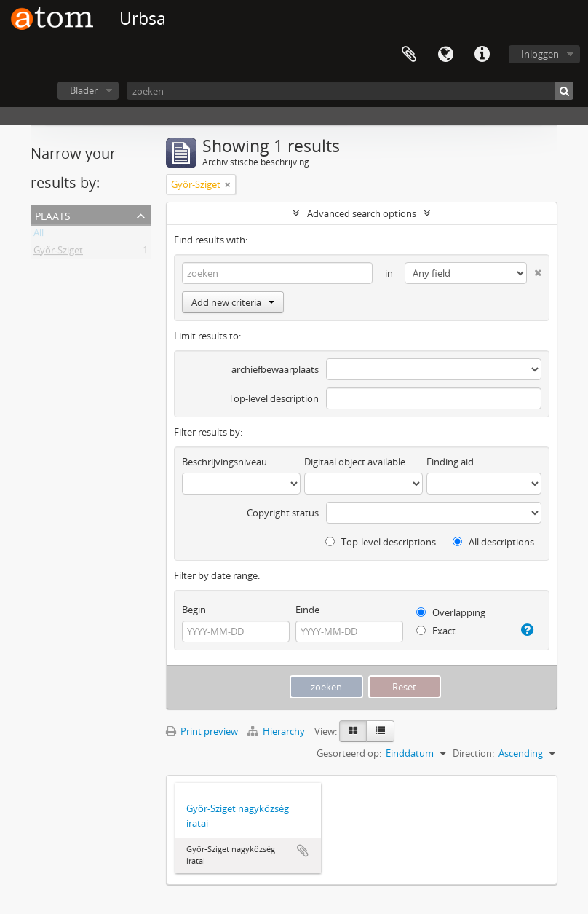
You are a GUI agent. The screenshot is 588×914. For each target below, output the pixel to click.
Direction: (473, 753)
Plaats (53, 214)
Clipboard (409, 55)
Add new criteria (233, 302)
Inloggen (540, 54)
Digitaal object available (355, 462)
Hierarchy (277, 731)
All (39, 235)
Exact (436, 631)
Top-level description (274, 398)
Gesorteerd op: (349, 753)
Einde (307, 610)
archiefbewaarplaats (275, 369)
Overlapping (451, 612)
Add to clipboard (303, 851)
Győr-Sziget (58, 253)
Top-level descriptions (381, 542)
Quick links (482, 55)
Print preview (202, 731)
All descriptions (493, 542)
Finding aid (450, 462)
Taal (445, 55)
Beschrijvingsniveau (225, 462)
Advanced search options (362, 213)
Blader (84, 90)
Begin (194, 610)
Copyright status (283, 513)
